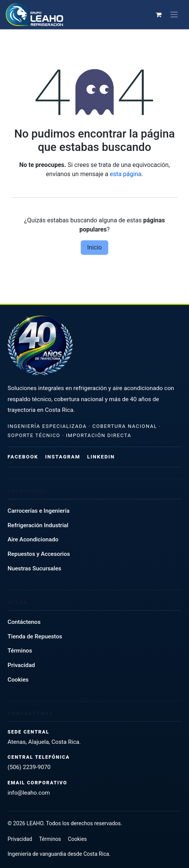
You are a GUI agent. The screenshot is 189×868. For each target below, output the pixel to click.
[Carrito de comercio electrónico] (160, 15)
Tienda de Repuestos (35, 636)
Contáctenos (24, 622)
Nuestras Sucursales (34, 568)
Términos (20, 651)
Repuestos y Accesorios (39, 554)
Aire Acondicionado (33, 539)
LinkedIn (101, 457)
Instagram (63, 457)
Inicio (94, 247)
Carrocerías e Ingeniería (39, 511)
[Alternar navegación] (176, 15)
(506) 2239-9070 (29, 767)
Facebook (23, 457)
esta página (126, 174)
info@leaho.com (29, 793)
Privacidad (21, 665)
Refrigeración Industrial (38, 525)
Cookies (18, 680)
